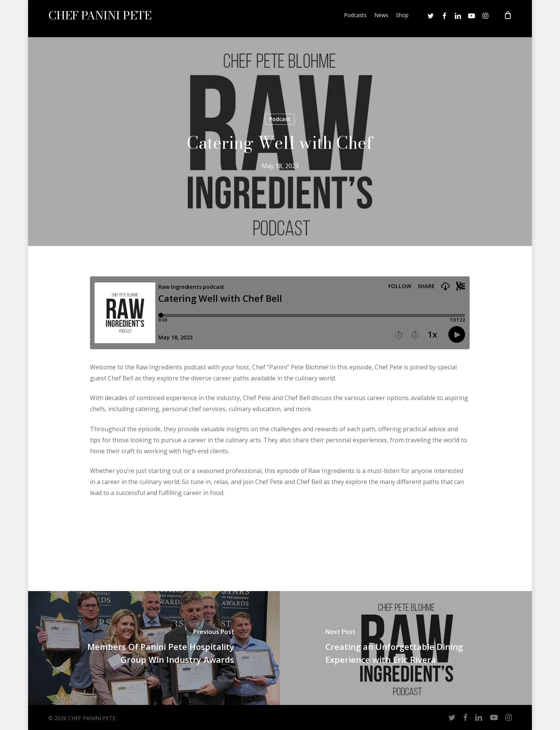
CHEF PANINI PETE (100, 19)
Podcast (280, 119)
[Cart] (508, 19)
